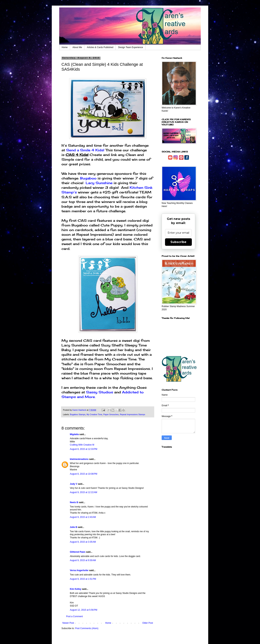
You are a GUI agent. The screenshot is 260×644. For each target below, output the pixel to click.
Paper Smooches (111, 414)
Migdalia (74, 434)
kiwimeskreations (79, 459)
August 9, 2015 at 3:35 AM (83, 542)
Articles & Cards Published (100, 47)
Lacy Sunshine (99, 183)
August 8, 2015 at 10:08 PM (84, 474)
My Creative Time (94, 414)
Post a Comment (74, 616)
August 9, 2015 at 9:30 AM (83, 560)
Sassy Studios (100, 392)
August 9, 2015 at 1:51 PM (83, 579)
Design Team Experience (130, 47)
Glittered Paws (78, 552)
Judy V (73, 484)
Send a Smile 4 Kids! (86, 150)
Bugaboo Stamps (78, 414)
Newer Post (68, 623)
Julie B (73, 527)
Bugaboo (88, 178)
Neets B (74, 502)
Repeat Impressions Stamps (133, 414)
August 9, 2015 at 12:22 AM (83, 492)
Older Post (148, 623)
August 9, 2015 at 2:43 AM (83, 517)
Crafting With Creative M (82, 445)
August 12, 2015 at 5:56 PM (84, 610)
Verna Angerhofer (79, 570)
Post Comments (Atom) (87, 628)
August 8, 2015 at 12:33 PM (84, 449)
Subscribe (178, 242)
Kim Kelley (76, 589)
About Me (77, 47)
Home (65, 47)
